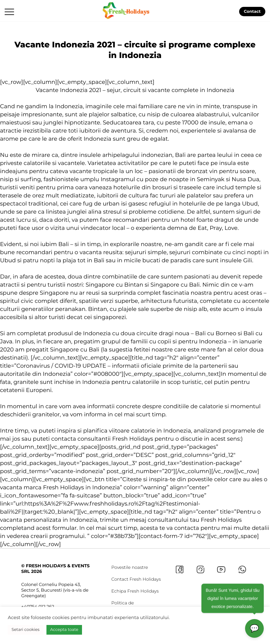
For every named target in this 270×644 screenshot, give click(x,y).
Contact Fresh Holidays (136, 579)
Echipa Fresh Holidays (135, 591)
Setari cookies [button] (26, 630)
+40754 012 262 (38, 607)
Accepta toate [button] (64, 630)
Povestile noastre (130, 567)
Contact (252, 12)
